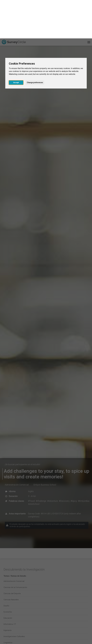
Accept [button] (16, 44)
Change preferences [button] (35, 44)
